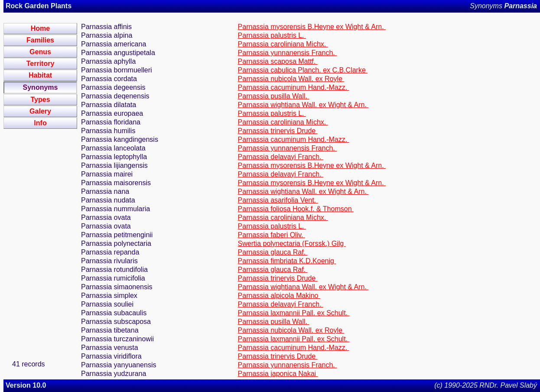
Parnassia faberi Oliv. (272, 235)
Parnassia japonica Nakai (278, 374)
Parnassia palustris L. (272, 35)
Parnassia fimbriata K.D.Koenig (287, 261)
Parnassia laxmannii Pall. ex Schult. (294, 313)
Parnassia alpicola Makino (279, 296)
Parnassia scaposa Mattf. (278, 61)
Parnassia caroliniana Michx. (283, 44)
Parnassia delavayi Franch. (281, 157)
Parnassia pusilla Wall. (274, 96)
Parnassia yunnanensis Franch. (288, 53)
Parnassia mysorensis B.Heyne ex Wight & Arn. (312, 27)
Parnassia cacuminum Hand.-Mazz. (294, 87)
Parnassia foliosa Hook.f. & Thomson (296, 209)
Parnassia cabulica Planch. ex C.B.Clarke (303, 70)
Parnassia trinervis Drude (278, 131)
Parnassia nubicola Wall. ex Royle (291, 79)
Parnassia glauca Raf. (273, 252)
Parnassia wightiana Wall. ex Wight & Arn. (303, 105)
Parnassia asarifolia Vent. (278, 200)
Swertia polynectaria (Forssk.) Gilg (292, 243)
